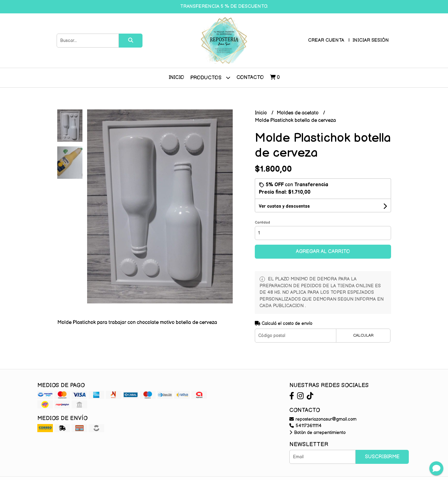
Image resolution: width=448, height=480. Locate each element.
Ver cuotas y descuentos (284, 206)
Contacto (250, 78)
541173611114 (306, 426)
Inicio (176, 78)
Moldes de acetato (298, 113)
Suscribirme (382, 457)
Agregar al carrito (323, 252)
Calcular (363, 335)
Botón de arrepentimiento (317, 433)
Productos (210, 78)
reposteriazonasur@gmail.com (323, 419)
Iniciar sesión (371, 40)
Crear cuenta (326, 40)
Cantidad (262, 222)
